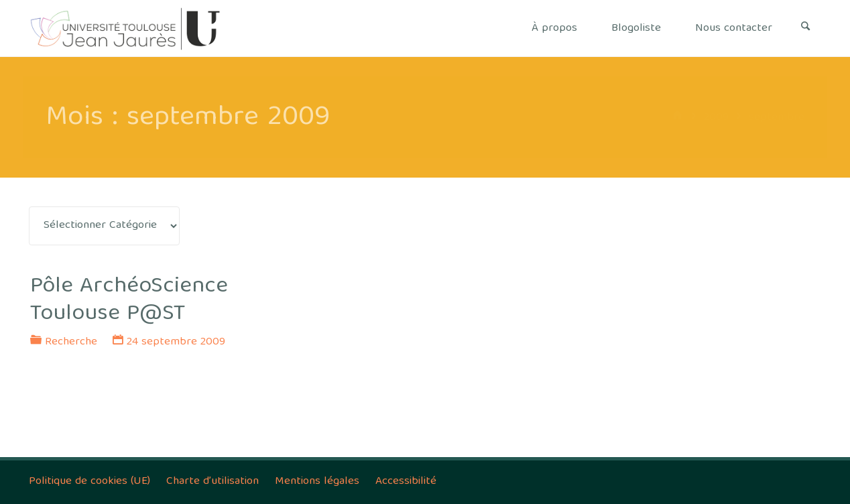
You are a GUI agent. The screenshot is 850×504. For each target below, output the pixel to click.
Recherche (71, 342)
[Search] (806, 28)
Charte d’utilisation (213, 482)
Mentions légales (317, 482)
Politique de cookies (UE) (89, 482)
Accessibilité (406, 482)
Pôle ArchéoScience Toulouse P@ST (129, 301)
